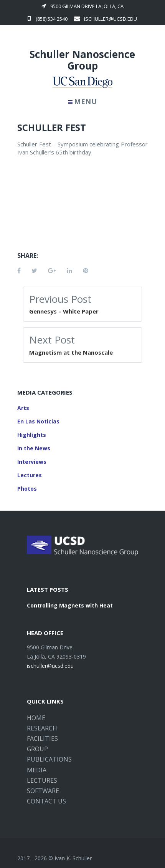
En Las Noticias (38, 421)
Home (36, 718)
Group (37, 749)
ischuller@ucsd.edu (106, 19)
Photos (27, 489)
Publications (49, 759)
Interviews (32, 462)
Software (43, 791)
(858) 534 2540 (48, 19)
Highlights (32, 435)
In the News (34, 448)
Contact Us (46, 801)
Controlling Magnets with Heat (70, 605)
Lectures (30, 475)
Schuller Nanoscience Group (82, 60)
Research (42, 728)
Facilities (42, 739)
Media (37, 770)
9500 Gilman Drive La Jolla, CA (82, 6)
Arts (23, 408)
